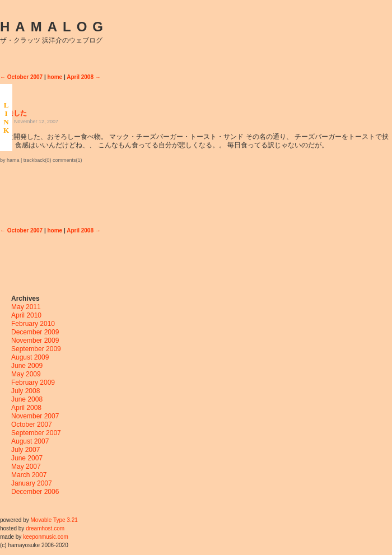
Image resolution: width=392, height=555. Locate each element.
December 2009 (35, 332)
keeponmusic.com (46, 537)
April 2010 (26, 315)
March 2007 (29, 475)
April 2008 (26, 408)
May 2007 (26, 467)
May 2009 (26, 374)
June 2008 (27, 399)
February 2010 (33, 324)
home (55, 77)
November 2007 (35, 416)
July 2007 (25, 450)
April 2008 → (84, 77)
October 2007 (32, 425)
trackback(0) (38, 160)
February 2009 (33, 383)
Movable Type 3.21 (54, 520)
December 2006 (35, 492)
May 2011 (26, 307)
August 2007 (30, 441)
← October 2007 (21, 77)
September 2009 (36, 349)
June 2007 (27, 458)
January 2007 (32, 483)
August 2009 (30, 357)
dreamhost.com (45, 528)
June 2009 (27, 366)
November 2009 (35, 341)
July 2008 (25, 391)
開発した (13, 113)
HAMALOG (54, 27)
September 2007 (36, 433)
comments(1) (67, 160)
